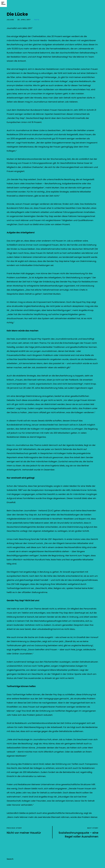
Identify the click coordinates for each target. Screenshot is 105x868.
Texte (37, 20)
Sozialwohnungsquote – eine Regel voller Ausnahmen (78, 835)
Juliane (10, 20)
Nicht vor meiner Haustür (24, 833)
